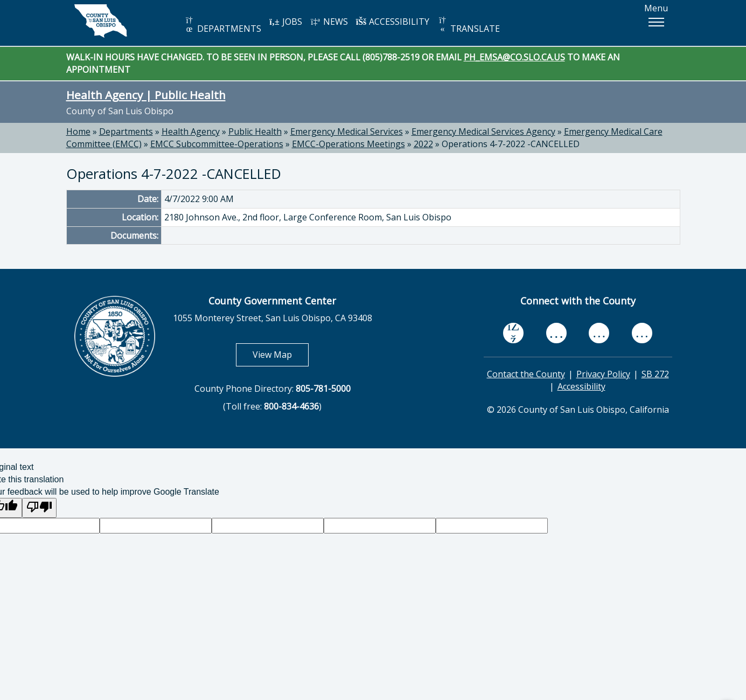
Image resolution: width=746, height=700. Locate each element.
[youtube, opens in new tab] (556, 333)
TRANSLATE (469, 25)
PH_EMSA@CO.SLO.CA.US (514, 57)
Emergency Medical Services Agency (483, 131)
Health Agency (191, 131)
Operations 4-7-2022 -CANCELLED (511, 144)
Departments (126, 131)
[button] (656, 22)
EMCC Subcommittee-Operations (217, 144)
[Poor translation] (39, 508)
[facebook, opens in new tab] (513, 333)
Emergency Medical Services (347, 131)
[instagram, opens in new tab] (642, 333)
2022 (423, 144)
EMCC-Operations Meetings (348, 144)
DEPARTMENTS (223, 25)
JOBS (286, 22)
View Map (281, 354)
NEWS (329, 22)
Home (78, 131)
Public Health (255, 131)
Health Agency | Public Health (146, 95)
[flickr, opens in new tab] (599, 333)
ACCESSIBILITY (393, 22)
